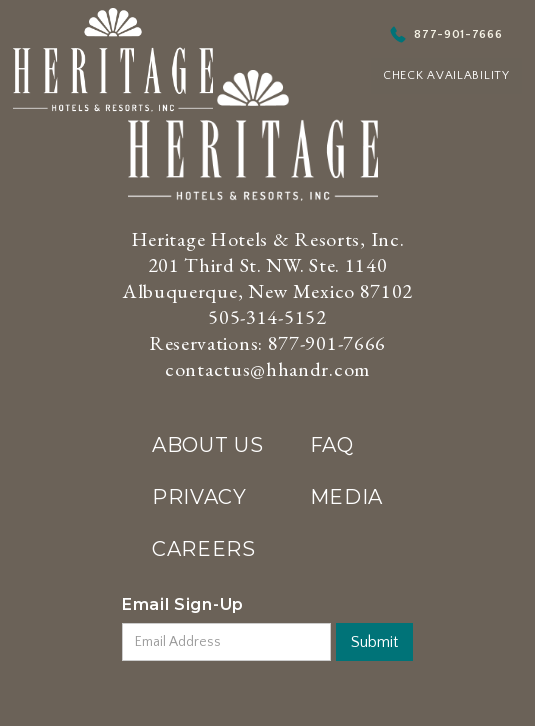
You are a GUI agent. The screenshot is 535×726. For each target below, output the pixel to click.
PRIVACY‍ (199, 497)
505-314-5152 (267, 317)
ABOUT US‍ (208, 445)
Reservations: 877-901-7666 (267, 343)
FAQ (332, 445)
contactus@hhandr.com (267, 369)
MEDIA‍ (347, 497)
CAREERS (204, 549)
